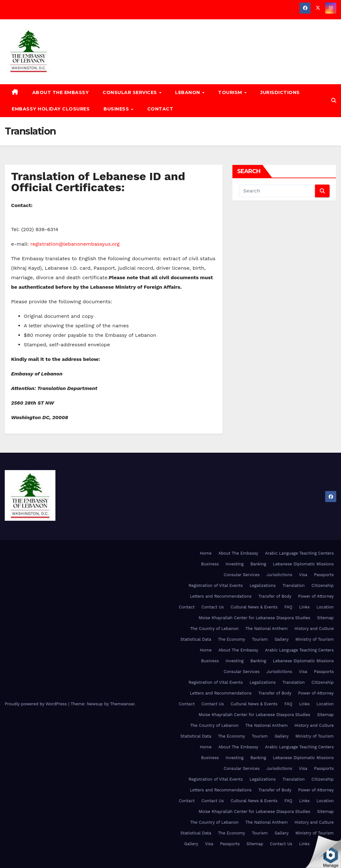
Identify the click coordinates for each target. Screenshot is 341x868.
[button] (334, 101)
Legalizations (262, 585)
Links (304, 607)
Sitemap (325, 618)
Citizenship (323, 585)
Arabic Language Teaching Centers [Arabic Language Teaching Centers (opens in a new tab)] (299, 553)
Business (117, 109)
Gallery (281, 639)
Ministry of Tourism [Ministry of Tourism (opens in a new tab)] (315, 639)
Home (206, 553)
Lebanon (188, 92)
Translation (294, 585)
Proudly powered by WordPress (37, 704)
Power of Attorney (316, 596)
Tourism (231, 92)
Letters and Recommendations (221, 596)
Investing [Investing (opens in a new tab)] (235, 564)
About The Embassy (61, 92)
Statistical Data (196, 639)
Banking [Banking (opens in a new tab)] (258, 564)
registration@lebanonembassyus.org (75, 244)
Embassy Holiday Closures (51, 109)
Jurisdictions (280, 92)
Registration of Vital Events (215, 585)
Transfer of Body (275, 596)
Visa (303, 575)
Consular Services (130, 92)
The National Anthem (267, 629)
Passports (324, 575)
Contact (160, 109)
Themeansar (122, 704)
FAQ (288, 607)
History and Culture (314, 629)
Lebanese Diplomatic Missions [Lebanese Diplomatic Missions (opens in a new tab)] (303, 564)
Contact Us (213, 607)
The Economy (232, 639)
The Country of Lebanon (214, 629)
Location (325, 607)
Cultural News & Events (254, 607)
